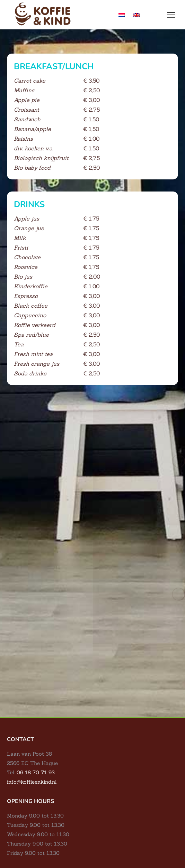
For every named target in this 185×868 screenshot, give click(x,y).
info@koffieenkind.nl (32, 782)
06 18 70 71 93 (36, 772)
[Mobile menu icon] (171, 15)
